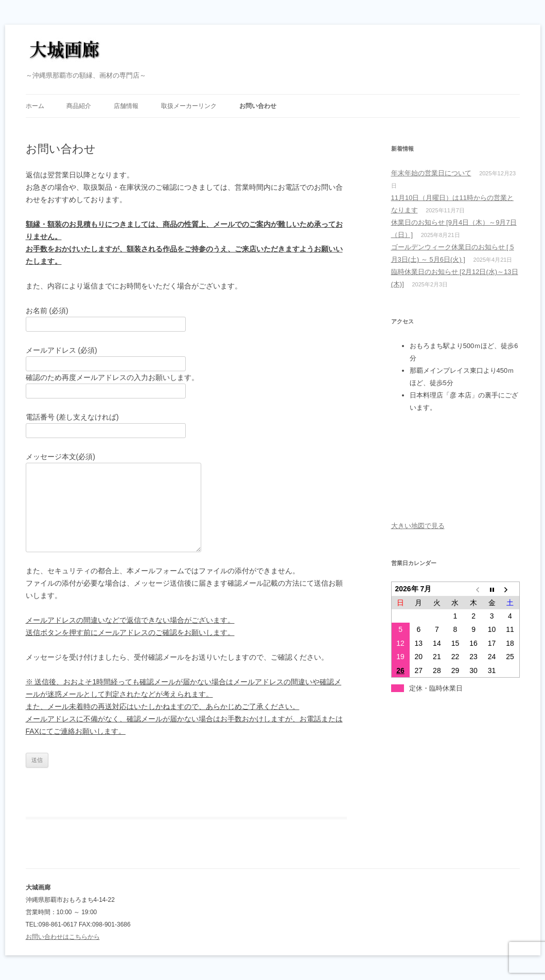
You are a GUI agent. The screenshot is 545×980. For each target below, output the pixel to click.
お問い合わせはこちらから (63, 937)
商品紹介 (79, 106)
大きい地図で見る (418, 526)
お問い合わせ (258, 106)
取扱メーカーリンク (189, 106)
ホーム (35, 106)
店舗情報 (126, 106)
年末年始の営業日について (431, 173)
